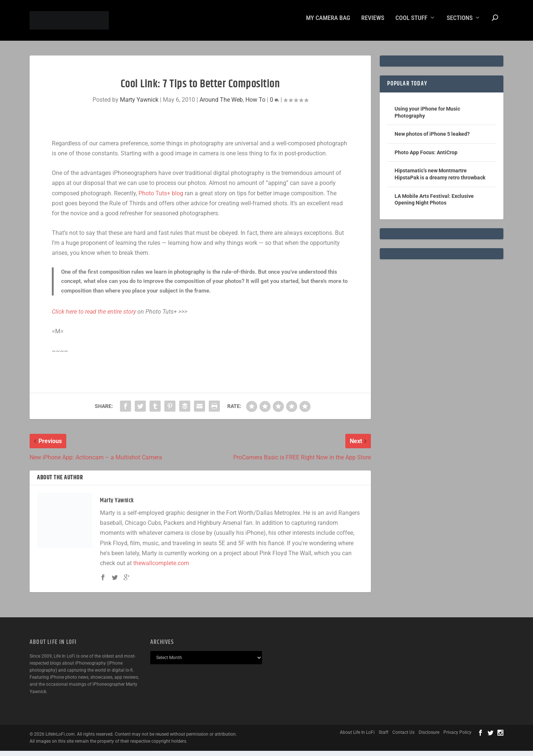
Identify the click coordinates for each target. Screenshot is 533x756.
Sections (460, 23)
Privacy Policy (457, 738)
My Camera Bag (328, 23)
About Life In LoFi (357, 738)
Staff (383, 738)
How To (255, 105)
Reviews (373, 23)
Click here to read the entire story (94, 317)
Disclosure (429, 738)
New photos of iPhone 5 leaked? (432, 139)
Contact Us (403, 738)
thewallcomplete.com (161, 568)
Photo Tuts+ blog (161, 198)
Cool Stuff (411, 23)
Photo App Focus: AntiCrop (426, 158)
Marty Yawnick (139, 105)
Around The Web (221, 105)
